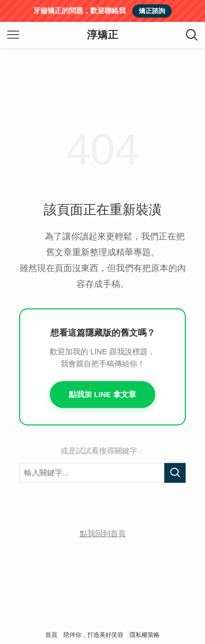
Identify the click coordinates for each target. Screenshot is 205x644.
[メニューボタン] (13, 35)
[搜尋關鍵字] (102, 473)
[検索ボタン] (192, 35)
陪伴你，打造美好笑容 (93, 635)
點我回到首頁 (103, 533)
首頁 (51, 635)
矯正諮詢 (152, 11)
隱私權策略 (145, 635)
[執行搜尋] (175, 473)
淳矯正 (102, 35)
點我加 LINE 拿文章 (102, 395)
